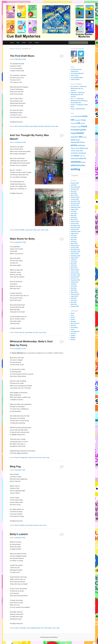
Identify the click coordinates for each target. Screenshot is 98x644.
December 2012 (75, 274)
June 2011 (74, 300)
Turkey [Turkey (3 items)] (81, 156)
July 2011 (74, 298)
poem (36, 525)
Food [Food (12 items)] (84, 126)
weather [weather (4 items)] (83, 162)
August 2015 (74, 209)
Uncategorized (23, 458)
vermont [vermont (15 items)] (76, 162)
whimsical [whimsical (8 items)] (75, 165)
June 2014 (74, 238)
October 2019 (75, 183)
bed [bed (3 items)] (73, 116)
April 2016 (74, 193)
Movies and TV (75, 323)
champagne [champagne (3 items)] (77, 120)
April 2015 (74, 217)
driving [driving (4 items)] (73, 127)
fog (33, 525)
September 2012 (76, 280)
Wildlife (22, 230)
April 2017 (74, 185)
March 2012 (74, 292)
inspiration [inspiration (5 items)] (75, 137)
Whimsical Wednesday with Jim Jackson (79, 88)
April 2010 (74, 304)
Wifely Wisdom (81, 109)
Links (30, 43)
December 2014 (75, 225)
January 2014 (75, 248)
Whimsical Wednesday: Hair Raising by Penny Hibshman (79, 101)
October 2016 (75, 189)
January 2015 (75, 223)
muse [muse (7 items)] (73, 140)
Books (24, 43)
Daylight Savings (35, 628)
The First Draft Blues (22, 56)
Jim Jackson (75, 86)
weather (73, 336)
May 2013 (74, 264)
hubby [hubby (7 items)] (73, 133)
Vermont (73, 333)
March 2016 (74, 195)
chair (36, 333)
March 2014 (74, 244)
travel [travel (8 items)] (76, 156)
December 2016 (75, 187)
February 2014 (75, 246)
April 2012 (74, 290)
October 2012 (75, 278)
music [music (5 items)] (78, 140)
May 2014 (74, 240)
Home (12, 43)
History (73, 317)
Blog (18, 43)
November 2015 (75, 203)
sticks (35, 230)
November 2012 (75, 276)
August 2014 (74, 234)
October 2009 (75, 306)
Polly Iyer (74, 93)
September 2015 (76, 207)
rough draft (47, 126)
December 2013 (75, 250)
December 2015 (75, 201)
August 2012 (74, 282)
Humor (17, 333)
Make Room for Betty (22, 239)
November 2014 (75, 227)
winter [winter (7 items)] (83, 165)
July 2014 (74, 236)
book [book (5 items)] (80, 116)
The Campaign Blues (77, 77)
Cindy (73, 105)
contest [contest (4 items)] (83, 123)
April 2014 (74, 242)
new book (41, 126)
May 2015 (74, 215)
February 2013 (75, 270)
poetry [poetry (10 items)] (74, 145)
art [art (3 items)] (71, 116)
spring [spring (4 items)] (86, 148)
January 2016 (75, 199)
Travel (73, 329)
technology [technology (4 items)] (74, 153)
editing (35, 126)
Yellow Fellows (75, 79)
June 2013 (74, 262)
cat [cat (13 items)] (72, 120)
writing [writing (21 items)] (75, 169)
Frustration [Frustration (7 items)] (75, 130)
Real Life (22, 126)
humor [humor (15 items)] (80, 133)
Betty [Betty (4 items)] (76, 116)
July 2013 (74, 260)
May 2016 (74, 191)
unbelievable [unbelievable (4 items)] (75, 159)
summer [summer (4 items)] (73, 151)
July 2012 (74, 284)
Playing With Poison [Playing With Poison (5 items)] (78, 142)
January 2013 (75, 272)
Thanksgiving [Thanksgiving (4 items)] (82, 153)
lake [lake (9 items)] (81, 137)
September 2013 (76, 256)
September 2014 (76, 232)
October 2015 (75, 205)
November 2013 (75, 252)
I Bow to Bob (75, 75)
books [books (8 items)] (85, 116)
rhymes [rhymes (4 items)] (73, 148)
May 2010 (74, 302)
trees (39, 230)
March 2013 (74, 268)
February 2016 (75, 197)
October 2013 (75, 254)
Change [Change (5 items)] (83, 120)
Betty (31, 333)
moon (40, 458)
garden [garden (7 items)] (83, 130)
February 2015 (75, 221)
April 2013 (74, 266)
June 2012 (74, 286)
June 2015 (74, 213)
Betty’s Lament (19, 534)
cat (33, 333)
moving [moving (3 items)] (85, 137)
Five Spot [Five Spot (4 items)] (78, 127)
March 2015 (74, 219)
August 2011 (74, 296)
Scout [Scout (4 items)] (77, 148)
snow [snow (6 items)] (82, 148)
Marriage (73, 321)
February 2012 (75, 294)
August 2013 (74, 258)
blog (31, 525)
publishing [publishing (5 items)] (81, 145)
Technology (23, 628)
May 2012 (74, 288)
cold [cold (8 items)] (78, 123)
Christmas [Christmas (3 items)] (73, 123)
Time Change (48, 628)
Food (36, 458)
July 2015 (74, 211)
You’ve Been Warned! (77, 73)
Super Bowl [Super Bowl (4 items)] (80, 151)
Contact (37, 43)
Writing (27, 126)
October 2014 (75, 230)
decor (31, 230)
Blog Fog (15, 466)
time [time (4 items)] (72, 156)
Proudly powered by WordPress (49, 637)
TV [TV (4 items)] (84, 156)
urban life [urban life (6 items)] (82, 158)
